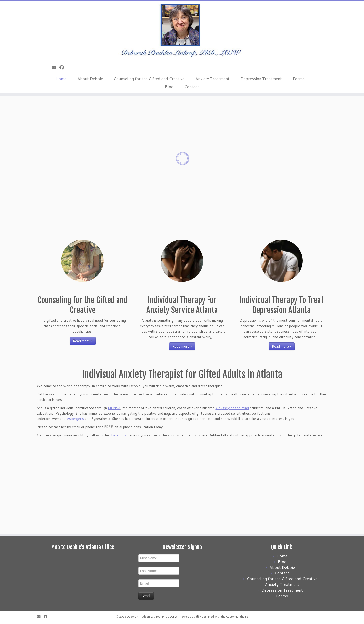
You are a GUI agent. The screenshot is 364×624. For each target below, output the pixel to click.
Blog (169, 86)
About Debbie (90, 78)
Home (61, 78)
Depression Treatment (261, 78)
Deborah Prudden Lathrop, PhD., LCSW (152, 617)
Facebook (119, 435)
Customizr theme (237, 617)
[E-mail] (56, 67)
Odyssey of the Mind (232, 408)
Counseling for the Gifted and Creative (149, 78)
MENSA (114, 408)
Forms (299, 78)
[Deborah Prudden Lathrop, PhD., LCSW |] (182, 31)
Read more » (83, 341)
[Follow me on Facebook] (63, 67)
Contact (192, 86)
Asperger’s (75, 419)
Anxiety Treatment (212, 78)
